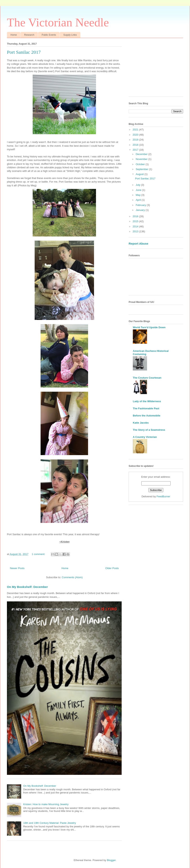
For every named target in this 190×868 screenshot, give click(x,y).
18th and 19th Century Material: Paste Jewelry (50, 823)
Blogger (111, 860)
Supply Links (70, 35)
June (139, 190)
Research (29, 35)
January (141, 210)
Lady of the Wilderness (147, 401)
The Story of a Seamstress (149, 430)
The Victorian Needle (58, 22)
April (139, 200)
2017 (136, 150)
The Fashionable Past (146, 408)
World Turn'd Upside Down (149, 327)
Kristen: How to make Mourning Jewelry (46, 804)
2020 (136, 135)
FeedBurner (163, 496)
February (141, 205)
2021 (136, 130)
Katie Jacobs (141, 423)
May (139, 195)
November (142, 159)
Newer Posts (17, 568)
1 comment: (39, 554)
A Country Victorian (145, 437)
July (138, 185)
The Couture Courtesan (147, 378)
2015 (136, 221)
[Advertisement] (156, 69)
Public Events (49, 35)
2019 (136, 140)
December (142, 154)
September (142, 169)
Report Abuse (138, 244)
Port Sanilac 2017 (24, 52)
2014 (136, 226)
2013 (136, 231)
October (141, 164)
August (140, 174)
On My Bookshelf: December (27, 587)
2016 (136, 216)
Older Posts (112, 568)
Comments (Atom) (72, 577)
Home (14, 35)
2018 (136, 145)
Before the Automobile (147, 416)
